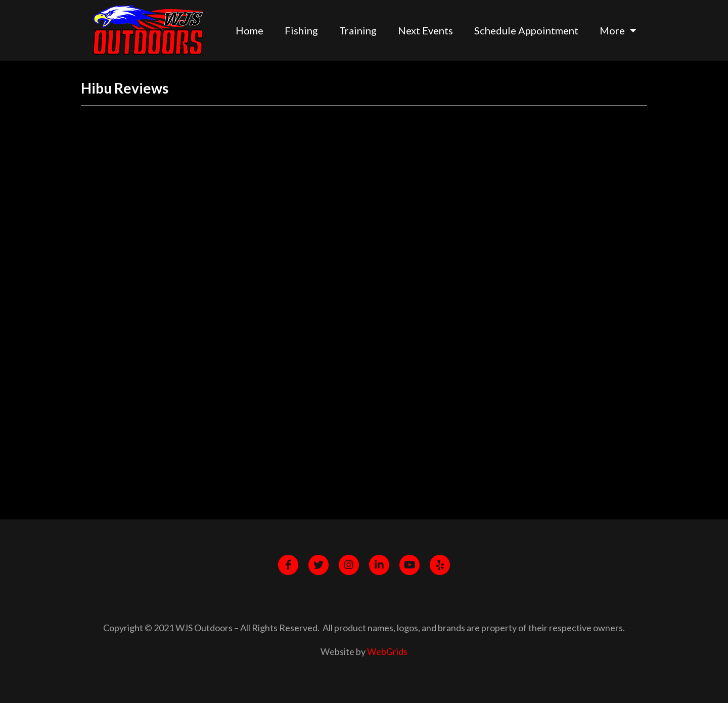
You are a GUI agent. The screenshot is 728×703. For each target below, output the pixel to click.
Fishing (301, 30)
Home (249, 30)
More (618, 30)
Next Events (425, 30)
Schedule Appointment (526, 30)
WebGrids (387, 651)
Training (358, 30)
